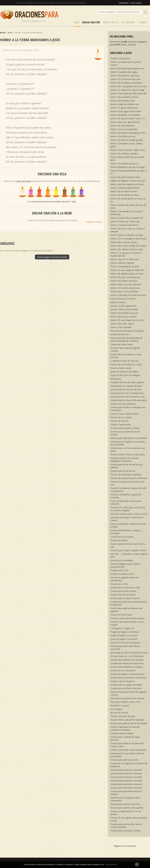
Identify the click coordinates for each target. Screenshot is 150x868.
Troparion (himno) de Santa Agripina (127, 382)
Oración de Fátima (119, 540)
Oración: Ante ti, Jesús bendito (124, 309)
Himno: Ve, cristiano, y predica (124, 154)
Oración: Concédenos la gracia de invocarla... (126, 496)
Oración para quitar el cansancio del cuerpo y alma (127, 745)
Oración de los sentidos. (122, 417)
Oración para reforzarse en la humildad (128, 438)
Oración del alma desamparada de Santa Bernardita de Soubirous (126, 339)
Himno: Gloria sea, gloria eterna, (125, 122)
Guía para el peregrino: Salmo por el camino (127, 519)
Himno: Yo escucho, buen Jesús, (125, 288)
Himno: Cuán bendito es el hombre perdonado (126, 213)
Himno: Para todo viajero (122, 324)
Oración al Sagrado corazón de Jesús (127, 674)
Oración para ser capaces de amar (126, 386)
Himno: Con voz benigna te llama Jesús (128, 239)
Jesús (10, 33)
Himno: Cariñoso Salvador (122, 263)
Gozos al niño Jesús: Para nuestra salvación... (126, 502)
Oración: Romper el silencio (123, 595)
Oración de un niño (119, 584)
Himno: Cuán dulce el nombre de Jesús (128, 295)
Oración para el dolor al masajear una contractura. (128, 409)
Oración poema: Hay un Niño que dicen (129, 400)
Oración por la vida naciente (123, 591)
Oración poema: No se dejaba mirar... (128, 393)
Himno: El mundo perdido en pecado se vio (129, 172)
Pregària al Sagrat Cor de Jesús (125, 632)
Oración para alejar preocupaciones (127, 663)
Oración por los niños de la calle (125, 588)
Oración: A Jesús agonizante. (124, 306)
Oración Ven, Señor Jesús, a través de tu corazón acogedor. (128, 509)
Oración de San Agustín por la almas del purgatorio (129, 765)
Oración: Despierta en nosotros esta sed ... (127, 483)
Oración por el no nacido (122, 537)
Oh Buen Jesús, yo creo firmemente (127, 656)
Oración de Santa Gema (121, 344)
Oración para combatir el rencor (125, 598)
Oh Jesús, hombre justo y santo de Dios (129, 514)
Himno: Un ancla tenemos (122, 126)
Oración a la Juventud (120, 58)
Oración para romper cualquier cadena (128, 550)
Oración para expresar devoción (125, 804)
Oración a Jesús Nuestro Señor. (125, 414)
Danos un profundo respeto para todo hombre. (128, 525)
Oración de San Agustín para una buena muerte (129, 819)
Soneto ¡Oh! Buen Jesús (121, 615)
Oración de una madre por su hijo (126, 364)
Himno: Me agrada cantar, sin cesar (127, 274)
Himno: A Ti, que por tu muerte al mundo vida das (126, 254)
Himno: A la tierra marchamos (124, 225)
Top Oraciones (128, 22)
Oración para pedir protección (124, 760)
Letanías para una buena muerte (125, 831)
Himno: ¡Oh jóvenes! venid (122, 101)
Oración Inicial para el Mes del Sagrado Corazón (128, 693)
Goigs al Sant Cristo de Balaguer (125, 375)
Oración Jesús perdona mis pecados (127, 660)
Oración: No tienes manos (123, 574)
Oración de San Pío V (120, 334)
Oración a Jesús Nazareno (122, 681)
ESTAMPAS (143, 22)
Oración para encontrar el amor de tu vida (128, 545)
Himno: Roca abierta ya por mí (124, 164)
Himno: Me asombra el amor (124, 191)
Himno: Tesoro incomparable (124, 129)
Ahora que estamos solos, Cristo (126, 702)
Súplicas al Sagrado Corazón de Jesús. (128, 181)
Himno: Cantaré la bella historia (125, 188)
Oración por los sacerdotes (123, 670)
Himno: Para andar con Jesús (124, 281)
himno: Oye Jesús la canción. (124, 317)
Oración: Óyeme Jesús (121, 424)
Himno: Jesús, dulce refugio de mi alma (128, 246)
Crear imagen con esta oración (52, 257)
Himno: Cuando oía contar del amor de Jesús (128, 206)
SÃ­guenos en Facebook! (125, 846)
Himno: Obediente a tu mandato (125, 115)
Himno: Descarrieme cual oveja (125, 76)
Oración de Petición (119, 421)
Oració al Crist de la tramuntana (125, 643)
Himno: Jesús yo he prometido (124, 292)
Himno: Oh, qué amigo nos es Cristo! (127, 320)
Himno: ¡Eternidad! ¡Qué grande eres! (127, 68)
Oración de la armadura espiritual (126, 475)
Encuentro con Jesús (120, 705)
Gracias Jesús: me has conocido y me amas (128, 450)
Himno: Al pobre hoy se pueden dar (127, 218)
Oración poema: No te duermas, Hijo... (128, 397)
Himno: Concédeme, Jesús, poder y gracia (127, 145)
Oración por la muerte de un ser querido (125, 433)
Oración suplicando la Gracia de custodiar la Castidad (125, 728)
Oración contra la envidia (122, 733)
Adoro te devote (118, 302)
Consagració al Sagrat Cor (122, 628)
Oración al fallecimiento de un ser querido (126, 813)
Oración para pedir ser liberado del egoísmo (126, 610)
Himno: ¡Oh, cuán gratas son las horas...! (129, 86)
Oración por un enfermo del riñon (126, 688)
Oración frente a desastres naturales (127, 720)
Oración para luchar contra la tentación (128, 750)
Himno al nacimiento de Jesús (124, 313)
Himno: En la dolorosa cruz (123, 136)
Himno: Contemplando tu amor (125, 266)
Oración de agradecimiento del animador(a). (125, 579)
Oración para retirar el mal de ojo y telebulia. (127, 466)
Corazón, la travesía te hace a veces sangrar (127, 623)
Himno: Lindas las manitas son (125, 104)
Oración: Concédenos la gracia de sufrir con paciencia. (129, 490)
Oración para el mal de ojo (123, 471)
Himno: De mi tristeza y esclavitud (126, 83)
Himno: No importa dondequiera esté (128, 133)
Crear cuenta (136, 3)
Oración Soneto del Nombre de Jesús (128, 618)
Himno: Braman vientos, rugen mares (128, 150)
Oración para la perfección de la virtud (128, 678)
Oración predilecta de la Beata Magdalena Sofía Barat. (124, 460)
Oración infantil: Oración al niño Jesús (128, 455)
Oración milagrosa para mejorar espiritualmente (125, 565)
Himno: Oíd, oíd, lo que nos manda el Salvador (128, 230)
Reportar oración (94, 222)
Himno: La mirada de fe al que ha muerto (126, 63)
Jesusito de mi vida (119, 713)
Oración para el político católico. (125, 428)
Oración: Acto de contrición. (123, 404)
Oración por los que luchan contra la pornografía (127, 755)
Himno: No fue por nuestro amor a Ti (128, 118)
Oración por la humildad (121, 560)
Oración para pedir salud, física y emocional (125, 648)
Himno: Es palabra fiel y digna (124, 72)
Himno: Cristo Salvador (121, 327)
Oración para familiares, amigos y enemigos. (126, 532)
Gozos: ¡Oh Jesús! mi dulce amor (125, 177)
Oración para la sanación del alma (126, 389)
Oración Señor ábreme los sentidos (127, 667)
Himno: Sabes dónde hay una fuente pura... (127, 159)
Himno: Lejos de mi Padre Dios (125, 259)
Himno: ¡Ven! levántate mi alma (125, 195)
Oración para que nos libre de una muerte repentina (126, 826)
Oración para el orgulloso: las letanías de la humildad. (128, 443)
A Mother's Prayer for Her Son (124, 361)
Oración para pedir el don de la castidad (129, 723)
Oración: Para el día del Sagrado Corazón (125, 349)
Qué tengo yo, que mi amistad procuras (129, 653)
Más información (111, 864)
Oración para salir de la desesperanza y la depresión (129, 603)
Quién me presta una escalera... (125, 372)
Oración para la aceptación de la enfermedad (125, 799)
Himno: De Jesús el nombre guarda (127, 140)
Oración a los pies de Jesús (123, 716)
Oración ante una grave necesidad (126, 685)
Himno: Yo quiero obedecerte (124, 108)
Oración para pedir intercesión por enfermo (126, 793)
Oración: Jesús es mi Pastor (123, 299)
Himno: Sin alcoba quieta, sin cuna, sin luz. (128, 200)
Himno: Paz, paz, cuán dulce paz (125, 277)
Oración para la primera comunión (126, 770)
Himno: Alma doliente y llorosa (125, 97)
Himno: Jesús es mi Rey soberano (126, 284)
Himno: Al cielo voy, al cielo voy (125, 221)
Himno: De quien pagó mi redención (127, 270)
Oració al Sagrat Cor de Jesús (124, 635)
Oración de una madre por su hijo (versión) (126, 356)
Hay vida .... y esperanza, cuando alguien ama (129, 555)
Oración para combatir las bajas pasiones (125, 738)
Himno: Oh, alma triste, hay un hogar (127, 90)
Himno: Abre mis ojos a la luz (124, 242)
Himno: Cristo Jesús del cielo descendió (128, 93)
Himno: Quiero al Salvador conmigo (127, 235)
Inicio (77, 22)
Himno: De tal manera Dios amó (125, 79)
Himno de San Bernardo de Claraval (127, 331)
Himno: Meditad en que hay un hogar (128, 167)
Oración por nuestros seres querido (127, 808)
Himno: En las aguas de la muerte (126, 111)
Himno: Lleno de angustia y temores (127, 184)
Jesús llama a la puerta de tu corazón (128, 698)
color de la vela (23, 181)
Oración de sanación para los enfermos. (129, 478)
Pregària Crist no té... (120, 570)
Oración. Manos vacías (121, 368)
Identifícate (124, 3)
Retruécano (116, 379)
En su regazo (116, 709)
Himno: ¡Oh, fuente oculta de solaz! (127, 249)
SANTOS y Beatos (110, 22)
